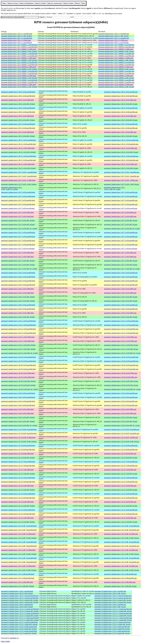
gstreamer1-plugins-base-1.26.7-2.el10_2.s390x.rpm (121, 180)
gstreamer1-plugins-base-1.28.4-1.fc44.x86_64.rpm (121, 120)
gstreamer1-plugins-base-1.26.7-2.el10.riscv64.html (18, 208)
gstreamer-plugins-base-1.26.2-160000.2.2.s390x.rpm (116, 67)
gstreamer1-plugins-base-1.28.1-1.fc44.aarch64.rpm (121, 124)
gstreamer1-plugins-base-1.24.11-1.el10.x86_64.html (18, 345)
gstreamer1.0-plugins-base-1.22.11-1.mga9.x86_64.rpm (112, 624)
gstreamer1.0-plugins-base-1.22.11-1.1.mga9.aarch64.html (20, 618)
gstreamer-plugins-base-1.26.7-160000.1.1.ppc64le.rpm (116, 56)
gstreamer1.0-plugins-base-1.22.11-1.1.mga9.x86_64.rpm (113, 620)
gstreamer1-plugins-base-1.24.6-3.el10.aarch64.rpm (121, 393)
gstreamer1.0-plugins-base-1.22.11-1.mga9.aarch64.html (19, 622)
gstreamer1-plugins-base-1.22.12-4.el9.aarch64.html (18, 494)
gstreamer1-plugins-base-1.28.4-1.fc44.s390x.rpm (120, 116)
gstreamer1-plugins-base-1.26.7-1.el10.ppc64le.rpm (121, 241)
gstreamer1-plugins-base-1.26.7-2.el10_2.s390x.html (18, 180)
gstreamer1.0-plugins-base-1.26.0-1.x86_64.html (17, 607)
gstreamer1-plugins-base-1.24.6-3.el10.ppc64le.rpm (121, 401)
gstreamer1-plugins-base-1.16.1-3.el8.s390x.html (17, 582)
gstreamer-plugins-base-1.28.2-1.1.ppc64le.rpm (114, 34)
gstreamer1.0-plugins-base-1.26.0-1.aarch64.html (17, 605)
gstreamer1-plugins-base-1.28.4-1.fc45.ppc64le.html (18, 96)
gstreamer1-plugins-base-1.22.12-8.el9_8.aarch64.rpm (122, 429)
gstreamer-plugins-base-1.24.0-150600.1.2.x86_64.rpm (116, 78)
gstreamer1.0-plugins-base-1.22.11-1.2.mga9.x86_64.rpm (113, 616)
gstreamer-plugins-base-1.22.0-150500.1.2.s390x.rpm (116, 85)
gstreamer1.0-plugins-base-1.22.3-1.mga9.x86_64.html (19, 633)
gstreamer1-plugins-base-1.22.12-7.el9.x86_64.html (18, 474)
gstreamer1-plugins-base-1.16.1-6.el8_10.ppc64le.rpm (122, 530)
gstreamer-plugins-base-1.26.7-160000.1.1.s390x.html (19, 58)
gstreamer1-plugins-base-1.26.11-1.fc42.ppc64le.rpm (121, 160)
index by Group (13, 3)
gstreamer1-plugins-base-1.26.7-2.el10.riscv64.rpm (121, 208)
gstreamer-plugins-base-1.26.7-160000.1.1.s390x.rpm (116, 58)
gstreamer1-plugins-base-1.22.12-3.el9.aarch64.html (18, 510)
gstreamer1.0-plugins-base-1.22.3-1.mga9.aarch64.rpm (112, 631)
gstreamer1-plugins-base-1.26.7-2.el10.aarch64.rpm (121, 192)
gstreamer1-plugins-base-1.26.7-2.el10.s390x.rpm (120, 212)
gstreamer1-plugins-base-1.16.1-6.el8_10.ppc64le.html (19, 530)
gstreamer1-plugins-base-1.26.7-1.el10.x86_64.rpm (121, 261)
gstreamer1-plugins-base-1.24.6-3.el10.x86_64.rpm (121, 417)
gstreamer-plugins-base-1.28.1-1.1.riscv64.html (16, 43)
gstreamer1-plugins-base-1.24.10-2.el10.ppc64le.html (18, 365)
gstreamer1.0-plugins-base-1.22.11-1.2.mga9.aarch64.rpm (113, 613)
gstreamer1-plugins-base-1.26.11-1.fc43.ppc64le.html (18, 144)
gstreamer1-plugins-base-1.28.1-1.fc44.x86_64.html (18, 136)
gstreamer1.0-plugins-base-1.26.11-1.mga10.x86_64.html (20, 600)
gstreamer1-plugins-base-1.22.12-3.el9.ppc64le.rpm (121, 514)
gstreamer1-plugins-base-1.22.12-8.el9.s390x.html (17, 454)
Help (83, 3)
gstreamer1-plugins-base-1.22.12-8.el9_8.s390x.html (18, 437)
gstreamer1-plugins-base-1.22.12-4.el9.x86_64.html (18, 506)
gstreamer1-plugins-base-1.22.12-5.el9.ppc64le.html (18, 482)
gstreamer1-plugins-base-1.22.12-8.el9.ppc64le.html (18, 450)
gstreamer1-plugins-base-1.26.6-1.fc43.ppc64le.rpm (121, 281)
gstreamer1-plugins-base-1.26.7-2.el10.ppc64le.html (18, 200)
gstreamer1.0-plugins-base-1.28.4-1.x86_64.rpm (110, 594)
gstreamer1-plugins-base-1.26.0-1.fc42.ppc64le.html (18, 309)
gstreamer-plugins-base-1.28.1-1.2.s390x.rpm (113, 40)
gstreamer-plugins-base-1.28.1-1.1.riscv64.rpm (113, 43)
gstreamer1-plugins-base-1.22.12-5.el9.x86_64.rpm (121, 490)
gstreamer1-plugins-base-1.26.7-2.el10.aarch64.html (18, 192)
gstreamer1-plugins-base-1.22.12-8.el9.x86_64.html (18, 458)
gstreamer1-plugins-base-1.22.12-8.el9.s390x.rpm (120, 454)
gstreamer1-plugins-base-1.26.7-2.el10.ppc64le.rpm (121, 200)
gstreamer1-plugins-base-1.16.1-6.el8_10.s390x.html (18, 534)
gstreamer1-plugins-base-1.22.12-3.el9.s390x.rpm (120, 518)
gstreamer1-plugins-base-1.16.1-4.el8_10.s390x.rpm (121, 566)
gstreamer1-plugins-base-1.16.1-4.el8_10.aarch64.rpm (122, 558)
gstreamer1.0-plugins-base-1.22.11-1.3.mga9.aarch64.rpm (113, 609)
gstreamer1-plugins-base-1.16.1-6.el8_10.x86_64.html (19, 538)
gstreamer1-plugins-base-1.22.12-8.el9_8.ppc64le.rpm (122, 433)
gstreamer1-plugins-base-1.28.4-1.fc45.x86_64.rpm (121, 104)
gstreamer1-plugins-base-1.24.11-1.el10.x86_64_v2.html (19, 353)
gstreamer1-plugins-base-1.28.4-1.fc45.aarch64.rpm (121, 92)
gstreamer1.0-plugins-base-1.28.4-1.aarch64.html (17, 591)
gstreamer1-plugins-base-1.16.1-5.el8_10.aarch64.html (19, 542)
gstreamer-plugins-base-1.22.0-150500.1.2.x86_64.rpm (116, 87)
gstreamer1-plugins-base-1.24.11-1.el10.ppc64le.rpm (121, 329)
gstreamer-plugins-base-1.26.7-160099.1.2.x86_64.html (19, 51)
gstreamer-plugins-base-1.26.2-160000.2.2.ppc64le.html (19, 65)
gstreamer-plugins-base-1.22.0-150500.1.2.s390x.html (19, 85)
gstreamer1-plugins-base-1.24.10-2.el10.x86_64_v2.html (20, 389)
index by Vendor (40, 3)
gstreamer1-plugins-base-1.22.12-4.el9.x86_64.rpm (121, 506)
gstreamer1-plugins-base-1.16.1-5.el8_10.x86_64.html (19, 554)
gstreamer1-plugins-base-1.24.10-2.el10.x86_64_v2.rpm (122, 389)
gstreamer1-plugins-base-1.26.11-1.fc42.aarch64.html (18, 156)
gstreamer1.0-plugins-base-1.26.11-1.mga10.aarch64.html (20, 596)
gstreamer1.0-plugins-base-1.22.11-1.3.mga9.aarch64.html (20, 609)
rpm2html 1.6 (14, 638)
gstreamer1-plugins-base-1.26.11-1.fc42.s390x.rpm (121, 164)
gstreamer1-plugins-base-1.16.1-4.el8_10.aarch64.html (19, 558)
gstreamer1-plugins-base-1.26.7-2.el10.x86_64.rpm (121, 220)
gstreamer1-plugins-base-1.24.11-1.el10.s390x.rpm (120, 337)
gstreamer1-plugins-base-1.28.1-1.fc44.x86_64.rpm (121, 136)
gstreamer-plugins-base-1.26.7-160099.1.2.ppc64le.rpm (116, 47)
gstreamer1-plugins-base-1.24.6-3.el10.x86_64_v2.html (19, 425)
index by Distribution (27, 3)
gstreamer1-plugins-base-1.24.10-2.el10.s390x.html (18, 373)
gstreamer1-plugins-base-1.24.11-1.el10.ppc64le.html (18, 329)
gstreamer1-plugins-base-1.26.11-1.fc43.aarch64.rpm (121, 140)
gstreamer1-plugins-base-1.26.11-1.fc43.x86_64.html (18, 152)
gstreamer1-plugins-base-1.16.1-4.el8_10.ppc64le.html (19, 562)
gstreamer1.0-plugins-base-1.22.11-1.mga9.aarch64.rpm (113, 622)
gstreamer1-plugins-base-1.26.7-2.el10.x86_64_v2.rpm (122, 229)
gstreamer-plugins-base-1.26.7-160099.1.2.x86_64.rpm (116, 51)
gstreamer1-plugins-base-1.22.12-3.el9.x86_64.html (18, 522)
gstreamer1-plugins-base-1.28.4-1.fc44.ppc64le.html (18, 112)
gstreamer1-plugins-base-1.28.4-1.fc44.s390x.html (17, 116)
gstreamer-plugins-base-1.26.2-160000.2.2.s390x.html (19, 67)
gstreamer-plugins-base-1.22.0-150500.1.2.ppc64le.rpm (116, 82)
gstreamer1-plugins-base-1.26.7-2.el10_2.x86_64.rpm (121, 184)
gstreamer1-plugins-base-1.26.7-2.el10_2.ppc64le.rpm (122, 176)
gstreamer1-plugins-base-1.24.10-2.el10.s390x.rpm (120, 373)
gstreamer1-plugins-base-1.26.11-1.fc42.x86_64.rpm (121, 168)
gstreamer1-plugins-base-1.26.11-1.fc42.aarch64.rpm (121, 156)
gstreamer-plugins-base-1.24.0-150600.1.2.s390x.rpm (116, 76)
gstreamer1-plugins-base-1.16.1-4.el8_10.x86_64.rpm (121, 570)
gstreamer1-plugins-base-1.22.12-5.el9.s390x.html (17, 486)
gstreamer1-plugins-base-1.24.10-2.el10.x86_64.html (18, 381)
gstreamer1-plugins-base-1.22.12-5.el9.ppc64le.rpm (121, 482)
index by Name (68, 3)
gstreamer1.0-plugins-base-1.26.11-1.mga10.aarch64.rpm (113, 596)
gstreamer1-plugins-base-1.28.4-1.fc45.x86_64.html (18, 104)
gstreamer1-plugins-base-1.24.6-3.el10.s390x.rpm (120, 409)
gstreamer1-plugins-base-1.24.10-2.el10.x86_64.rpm (121, 381)
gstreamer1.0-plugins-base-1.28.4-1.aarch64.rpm (110, 591)
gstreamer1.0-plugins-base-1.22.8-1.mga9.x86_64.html (19, 629)
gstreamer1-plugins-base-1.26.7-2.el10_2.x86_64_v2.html (12, 188)
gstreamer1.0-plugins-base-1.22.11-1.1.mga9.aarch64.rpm (113, 618)
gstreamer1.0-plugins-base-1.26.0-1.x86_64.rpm (110, 607)
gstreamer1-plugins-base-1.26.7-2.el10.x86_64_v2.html (19, 229)
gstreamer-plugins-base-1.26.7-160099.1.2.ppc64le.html (19, 47)
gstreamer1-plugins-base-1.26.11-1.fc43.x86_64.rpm (121, 152)
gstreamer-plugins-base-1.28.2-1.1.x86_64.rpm (113, 36)
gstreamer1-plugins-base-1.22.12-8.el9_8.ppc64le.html (19, 433)
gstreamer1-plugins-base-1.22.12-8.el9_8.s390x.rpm (121, 437)
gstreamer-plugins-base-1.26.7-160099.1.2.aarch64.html (19, 45)
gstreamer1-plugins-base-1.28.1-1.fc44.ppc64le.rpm (121, 128)
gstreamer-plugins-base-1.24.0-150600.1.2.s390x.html (19, 76)
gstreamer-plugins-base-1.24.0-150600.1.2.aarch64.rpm (116, 71)
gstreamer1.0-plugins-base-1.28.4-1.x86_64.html (17, 594)
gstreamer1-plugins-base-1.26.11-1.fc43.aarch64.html (18, 140)
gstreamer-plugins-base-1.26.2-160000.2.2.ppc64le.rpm (116, 65)
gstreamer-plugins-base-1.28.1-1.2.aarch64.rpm (114, 38)
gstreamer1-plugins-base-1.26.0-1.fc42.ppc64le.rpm (121, 309)
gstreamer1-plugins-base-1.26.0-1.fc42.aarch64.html (18, 305)
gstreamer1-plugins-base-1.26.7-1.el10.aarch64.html (18, 233)
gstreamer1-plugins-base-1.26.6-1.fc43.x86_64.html (18, 297)
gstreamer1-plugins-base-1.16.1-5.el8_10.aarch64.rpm (122, 542)
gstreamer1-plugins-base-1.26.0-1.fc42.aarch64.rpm (121, 305)
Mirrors (78, 3)
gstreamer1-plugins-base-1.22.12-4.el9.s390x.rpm (120, 502)
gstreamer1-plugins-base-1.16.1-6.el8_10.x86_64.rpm (121, 538)
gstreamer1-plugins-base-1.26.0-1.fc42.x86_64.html (18, 317)
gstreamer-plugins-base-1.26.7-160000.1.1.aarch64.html (19, 54)
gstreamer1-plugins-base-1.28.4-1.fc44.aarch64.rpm (121, 108)
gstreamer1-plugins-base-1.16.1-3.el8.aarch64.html (18, 574)
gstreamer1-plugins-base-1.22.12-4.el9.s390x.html (17, 502)
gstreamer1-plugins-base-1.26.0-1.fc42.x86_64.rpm (121, 317)
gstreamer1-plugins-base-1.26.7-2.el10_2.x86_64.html (19, 184)
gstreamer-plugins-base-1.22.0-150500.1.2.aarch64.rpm (116, 80)
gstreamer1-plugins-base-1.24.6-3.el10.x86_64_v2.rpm (122, 425)
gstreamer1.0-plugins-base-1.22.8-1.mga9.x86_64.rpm (112, 629)
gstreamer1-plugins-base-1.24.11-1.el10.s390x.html (18, 337)
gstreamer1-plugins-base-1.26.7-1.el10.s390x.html (17, 253)
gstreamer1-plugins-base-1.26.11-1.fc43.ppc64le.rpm (121, 144)
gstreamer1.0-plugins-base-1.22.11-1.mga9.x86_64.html (19, 624)
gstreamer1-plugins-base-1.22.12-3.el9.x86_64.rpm (121, 522)
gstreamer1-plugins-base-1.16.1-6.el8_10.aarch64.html (19, 526)
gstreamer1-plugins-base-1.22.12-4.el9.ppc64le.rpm (121, 498)
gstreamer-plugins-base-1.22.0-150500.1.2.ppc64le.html (19, 82)
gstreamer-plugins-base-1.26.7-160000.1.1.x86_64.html (19, 60)
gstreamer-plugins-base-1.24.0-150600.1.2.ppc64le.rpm (116, 73)
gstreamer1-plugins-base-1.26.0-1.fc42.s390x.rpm (120, 313)
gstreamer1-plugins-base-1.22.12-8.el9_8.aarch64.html (19, 429)
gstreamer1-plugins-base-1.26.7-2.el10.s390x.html (17, 212)
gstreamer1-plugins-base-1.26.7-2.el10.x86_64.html (18, 220)
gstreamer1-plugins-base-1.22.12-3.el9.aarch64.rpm (121, 510)
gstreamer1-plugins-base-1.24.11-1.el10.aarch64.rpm (121, 321)
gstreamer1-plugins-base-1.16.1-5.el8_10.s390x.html (18, 550)
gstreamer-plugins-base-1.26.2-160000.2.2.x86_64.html (19, 69)
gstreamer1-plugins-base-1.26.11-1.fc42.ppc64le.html (18, 160)
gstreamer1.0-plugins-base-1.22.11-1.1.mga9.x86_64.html (20, 620)
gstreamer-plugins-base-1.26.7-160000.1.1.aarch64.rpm (116, 54)
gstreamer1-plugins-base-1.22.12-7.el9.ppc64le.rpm (121, 466)
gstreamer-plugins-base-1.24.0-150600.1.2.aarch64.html (19, 71)
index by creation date (55, 3)
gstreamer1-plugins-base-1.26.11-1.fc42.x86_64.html (18, 168)
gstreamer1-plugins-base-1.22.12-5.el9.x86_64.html (18, 490)
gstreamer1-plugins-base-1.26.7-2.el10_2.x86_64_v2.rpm (114, 188)
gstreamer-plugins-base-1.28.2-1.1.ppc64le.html (17, 34)
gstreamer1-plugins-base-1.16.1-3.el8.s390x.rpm (120, 582)
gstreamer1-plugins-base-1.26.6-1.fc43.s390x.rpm (120, 289)
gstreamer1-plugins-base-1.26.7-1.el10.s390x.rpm (120, 253)
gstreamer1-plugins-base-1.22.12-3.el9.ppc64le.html (18, 514)
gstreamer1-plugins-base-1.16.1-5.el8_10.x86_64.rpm (121, 554)
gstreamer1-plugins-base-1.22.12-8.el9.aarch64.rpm (121, 446)
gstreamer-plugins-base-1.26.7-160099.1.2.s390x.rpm (116, 49)
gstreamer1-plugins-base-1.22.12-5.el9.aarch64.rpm (121, 478)
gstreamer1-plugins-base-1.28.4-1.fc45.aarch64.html (18, 92)
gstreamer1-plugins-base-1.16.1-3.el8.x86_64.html (17, 586)
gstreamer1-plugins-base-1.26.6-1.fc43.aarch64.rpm (121, 273)
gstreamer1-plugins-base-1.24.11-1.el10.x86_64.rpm (121, 345)
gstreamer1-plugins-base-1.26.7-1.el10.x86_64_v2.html (19, 269)
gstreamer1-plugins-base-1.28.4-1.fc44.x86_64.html (18, 120)
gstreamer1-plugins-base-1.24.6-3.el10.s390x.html (17, 409)
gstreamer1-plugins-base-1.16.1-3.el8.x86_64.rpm (120, 586)
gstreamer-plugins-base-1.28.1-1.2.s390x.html (16, 40)
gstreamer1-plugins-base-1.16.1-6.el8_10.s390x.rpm (121, 534)
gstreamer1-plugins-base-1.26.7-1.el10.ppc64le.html (18, 241)
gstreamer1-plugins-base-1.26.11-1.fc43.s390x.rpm (121, 148)
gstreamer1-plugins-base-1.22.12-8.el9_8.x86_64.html (19, 442)
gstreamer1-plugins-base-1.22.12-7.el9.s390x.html (17, 470)
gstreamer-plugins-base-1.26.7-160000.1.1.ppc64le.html (19, 56)
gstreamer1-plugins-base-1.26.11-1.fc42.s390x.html (18, 164)
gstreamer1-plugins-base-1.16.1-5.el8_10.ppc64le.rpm (122, 546)
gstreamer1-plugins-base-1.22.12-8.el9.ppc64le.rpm (121, 450)
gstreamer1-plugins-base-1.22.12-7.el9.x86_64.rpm (121, 474)
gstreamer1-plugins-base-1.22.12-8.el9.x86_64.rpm (121, 458)
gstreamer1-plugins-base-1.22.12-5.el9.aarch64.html (18, 478)
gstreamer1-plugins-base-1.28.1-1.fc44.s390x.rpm (120, 132)
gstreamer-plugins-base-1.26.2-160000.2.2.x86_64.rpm (116, 69)
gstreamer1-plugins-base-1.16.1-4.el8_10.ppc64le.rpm (122, 562)
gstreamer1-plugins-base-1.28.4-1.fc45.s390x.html (17, 100)
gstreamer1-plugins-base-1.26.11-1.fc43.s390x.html (18, 148)
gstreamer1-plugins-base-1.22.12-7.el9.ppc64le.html (18, 466)
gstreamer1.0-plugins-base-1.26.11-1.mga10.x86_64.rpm (113, 600)
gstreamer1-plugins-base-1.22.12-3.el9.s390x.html (17, 518)
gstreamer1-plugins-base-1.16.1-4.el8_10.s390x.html (18, 566)
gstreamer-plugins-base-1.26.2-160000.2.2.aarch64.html (19, 62)
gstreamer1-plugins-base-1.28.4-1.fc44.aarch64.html (18, 108)
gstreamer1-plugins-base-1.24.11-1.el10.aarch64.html (18, 321)
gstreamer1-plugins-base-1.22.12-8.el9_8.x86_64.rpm (121, 442)
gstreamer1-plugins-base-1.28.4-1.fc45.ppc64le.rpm (121, 96)
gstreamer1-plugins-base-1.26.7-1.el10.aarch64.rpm (121, 233)
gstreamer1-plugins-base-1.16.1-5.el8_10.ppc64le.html (19, 546)
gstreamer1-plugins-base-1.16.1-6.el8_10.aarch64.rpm (122, 526)
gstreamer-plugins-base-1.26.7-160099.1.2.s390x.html (19, 49)
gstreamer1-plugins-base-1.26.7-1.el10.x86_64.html (18, 261)
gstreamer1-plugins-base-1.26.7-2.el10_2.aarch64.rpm (122, 172)
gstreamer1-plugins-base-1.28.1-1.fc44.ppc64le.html (18, 128)
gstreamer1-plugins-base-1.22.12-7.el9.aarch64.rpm (121, 462)
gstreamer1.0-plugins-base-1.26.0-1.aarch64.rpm (110, 605)
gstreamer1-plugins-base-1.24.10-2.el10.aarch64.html (18, 357)
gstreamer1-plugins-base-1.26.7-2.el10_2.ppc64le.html (19, 176)
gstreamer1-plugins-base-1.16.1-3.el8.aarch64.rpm (120, 574)
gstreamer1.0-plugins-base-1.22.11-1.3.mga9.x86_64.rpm (113, 611)
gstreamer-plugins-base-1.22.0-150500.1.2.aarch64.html (19, 80)
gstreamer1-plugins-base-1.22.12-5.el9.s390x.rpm (120, 486)
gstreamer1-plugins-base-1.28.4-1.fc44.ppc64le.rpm (121, 112)
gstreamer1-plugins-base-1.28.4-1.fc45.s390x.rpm (120, 100)
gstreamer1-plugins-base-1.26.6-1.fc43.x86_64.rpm (121, 297)
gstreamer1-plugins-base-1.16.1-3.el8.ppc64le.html (18, 578)
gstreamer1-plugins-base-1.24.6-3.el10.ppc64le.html (18, 401)
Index (4, 3)
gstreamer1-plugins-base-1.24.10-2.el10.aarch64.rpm (121, 357)
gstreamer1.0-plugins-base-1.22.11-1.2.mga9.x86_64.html (20, 616)
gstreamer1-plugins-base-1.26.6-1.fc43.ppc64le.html (18, 281)
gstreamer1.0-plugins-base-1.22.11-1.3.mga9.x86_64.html (20, 611)
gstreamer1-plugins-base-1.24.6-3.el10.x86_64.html (18, 417)
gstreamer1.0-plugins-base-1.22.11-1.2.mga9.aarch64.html (20, 613)
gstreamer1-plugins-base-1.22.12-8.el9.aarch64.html (18, 446)
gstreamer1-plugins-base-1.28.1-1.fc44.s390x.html (17, 132)
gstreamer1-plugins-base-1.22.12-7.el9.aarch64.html (18, 462)
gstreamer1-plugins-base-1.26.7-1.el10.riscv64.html (18, 249)
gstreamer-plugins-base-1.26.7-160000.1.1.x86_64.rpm (116, 60)
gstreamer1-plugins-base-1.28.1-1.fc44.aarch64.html (18, 124)
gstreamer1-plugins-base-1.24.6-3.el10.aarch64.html (18, 393)
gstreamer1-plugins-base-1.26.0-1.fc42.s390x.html (17, 313)
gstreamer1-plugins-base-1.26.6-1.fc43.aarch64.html (18, 273)
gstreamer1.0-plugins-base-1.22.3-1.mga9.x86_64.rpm (112, 633)
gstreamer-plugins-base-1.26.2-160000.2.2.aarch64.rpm (116, 62)
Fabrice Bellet (5, 641)
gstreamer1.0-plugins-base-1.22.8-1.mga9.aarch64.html (19, 627)
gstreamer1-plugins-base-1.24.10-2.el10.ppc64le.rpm (121, 365)
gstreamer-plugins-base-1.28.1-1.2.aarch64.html (17, 38)
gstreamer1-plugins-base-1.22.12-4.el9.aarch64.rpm (121, 494)
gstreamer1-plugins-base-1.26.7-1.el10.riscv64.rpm (121, 249)
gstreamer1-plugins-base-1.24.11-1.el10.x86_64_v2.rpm (122, 353)
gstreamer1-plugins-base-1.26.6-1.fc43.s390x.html (17, 289)
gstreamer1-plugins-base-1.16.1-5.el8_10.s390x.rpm (121, 550)
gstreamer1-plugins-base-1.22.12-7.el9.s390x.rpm (120, 470)
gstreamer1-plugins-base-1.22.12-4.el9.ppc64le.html (18, 498)
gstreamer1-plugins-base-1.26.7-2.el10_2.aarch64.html (19, 172)
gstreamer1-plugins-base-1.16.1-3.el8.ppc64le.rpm (120, 578)
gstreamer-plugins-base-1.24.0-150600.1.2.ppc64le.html (19, 73)
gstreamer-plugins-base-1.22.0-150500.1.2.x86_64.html (19, 87)
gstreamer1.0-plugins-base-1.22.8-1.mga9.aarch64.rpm (112, 627)
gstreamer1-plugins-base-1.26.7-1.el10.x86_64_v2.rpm (122, 269)
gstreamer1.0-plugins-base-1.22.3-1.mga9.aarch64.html (19, 631)
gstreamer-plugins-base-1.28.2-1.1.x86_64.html (16, 36)
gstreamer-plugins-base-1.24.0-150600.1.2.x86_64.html (19, 78)
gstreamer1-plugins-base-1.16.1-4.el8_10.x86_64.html (19, 570)
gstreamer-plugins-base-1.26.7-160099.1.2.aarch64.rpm (116, 45)
